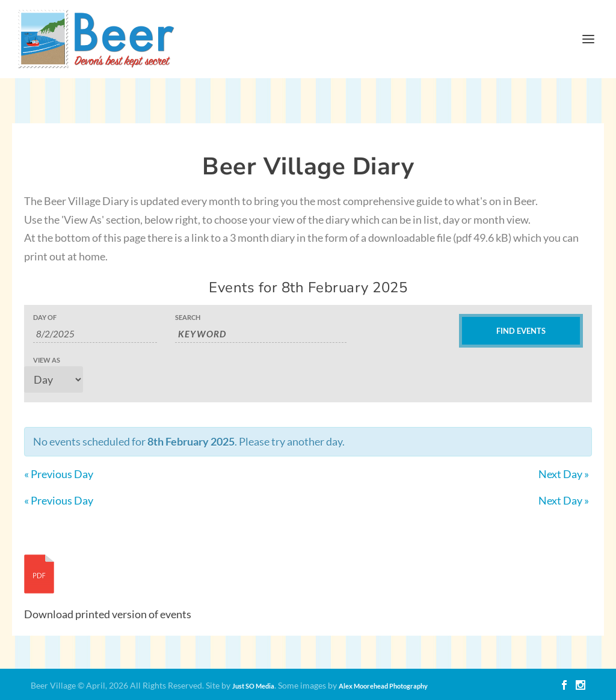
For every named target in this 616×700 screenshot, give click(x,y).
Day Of (45, 317)
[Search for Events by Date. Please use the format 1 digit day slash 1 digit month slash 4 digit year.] (95, 334)
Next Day (564, 474)
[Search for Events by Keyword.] (261, 334)
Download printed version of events (108, 614)
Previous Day (59, 474)
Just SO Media (253, 686)
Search (188, 317)
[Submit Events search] (521, 331)
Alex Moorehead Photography (383, 686)
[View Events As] (54, 379)
